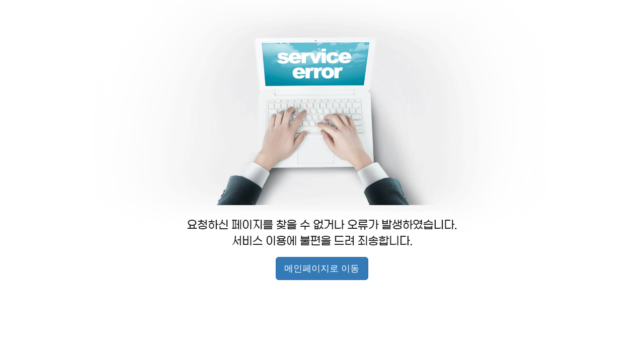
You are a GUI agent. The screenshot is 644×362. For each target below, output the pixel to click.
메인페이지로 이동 (322, 268)
